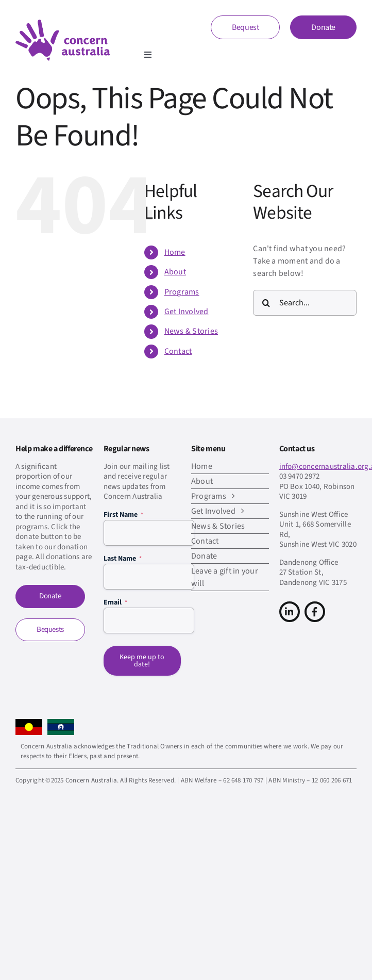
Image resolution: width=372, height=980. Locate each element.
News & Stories (191, 331)
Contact (178, 351)
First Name (123, 515)
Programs (182, 292)
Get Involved (187, 312)
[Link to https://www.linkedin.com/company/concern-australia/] (290, 612)
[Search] (266, 303)
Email (115, 602)
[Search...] (305, 303)
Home (175, 252)
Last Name (123, 559)
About (175, 272)
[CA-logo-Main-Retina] (63, 24)
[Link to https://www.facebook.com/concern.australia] (315, 612)
